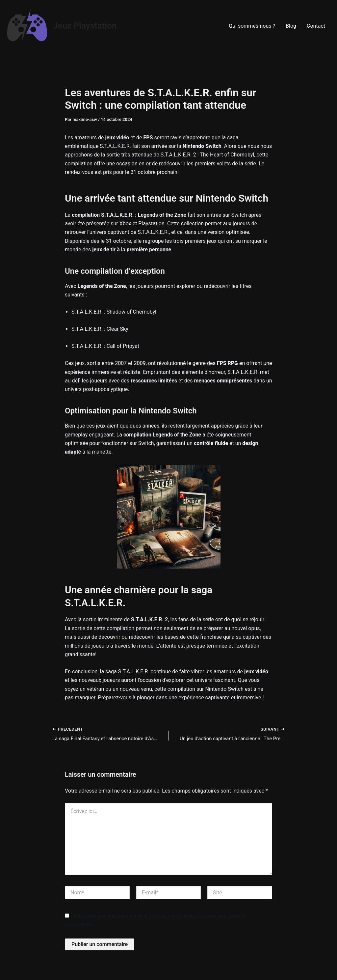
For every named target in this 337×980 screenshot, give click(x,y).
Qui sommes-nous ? (252, 26)
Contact (316, 26)
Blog (291, 26)
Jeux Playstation (85, 26)
